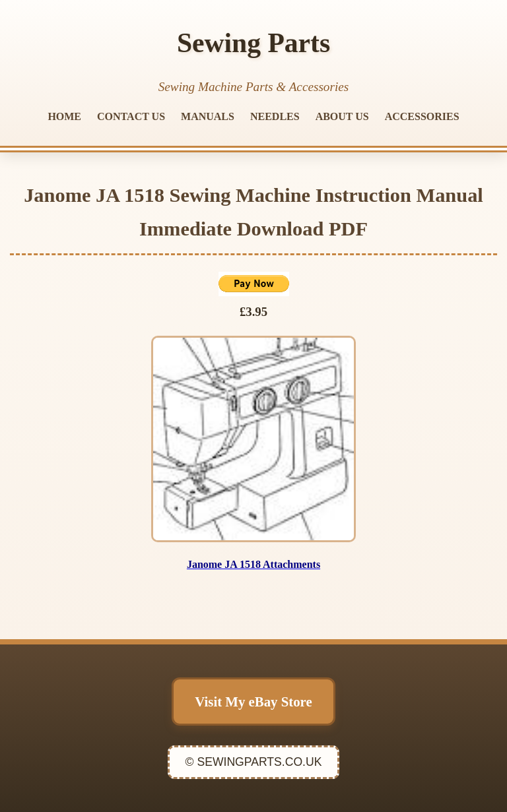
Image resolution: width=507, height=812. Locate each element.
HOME (64, 116)
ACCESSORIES (422, 116)
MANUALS (208, 116)
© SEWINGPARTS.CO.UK (254, 762)
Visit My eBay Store (253, 702)
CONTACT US (131, 116)
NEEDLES (275, 116)
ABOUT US (342, 116)
